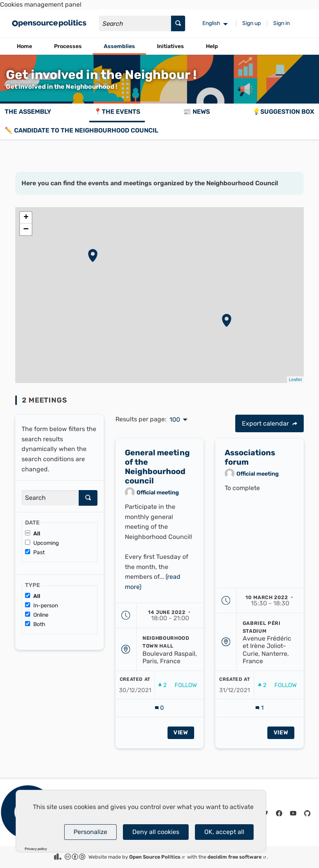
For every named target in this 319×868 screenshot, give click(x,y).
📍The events (117, 112)
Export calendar (269, 423)
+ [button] (26, 218)
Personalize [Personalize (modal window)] (90, 832)
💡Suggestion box (283, 112)
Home (24, 46)
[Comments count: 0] (159, 717)
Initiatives (170, 46)
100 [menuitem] (175, 420)
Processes (68, 46)
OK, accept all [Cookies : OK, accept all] (224, 832)
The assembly (28, 112)
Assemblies (119, 46)
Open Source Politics (158, 857)
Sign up (251, 23)
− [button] (26, 229)
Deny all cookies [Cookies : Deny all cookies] (156, 832)
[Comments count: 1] (259, 717)
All (33, 534)
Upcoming (42, 543)
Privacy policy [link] (36, 849)
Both (35, 624)
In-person (41, 606)
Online (37, 615)
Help (212, 46)
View (181, 742)
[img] (295, 424)
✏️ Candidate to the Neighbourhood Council (81, 130)
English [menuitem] (211, 23)
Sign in (281, 23)
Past (35, 552)
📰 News (196, 112)
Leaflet (295, 379)
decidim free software (237, 857)
